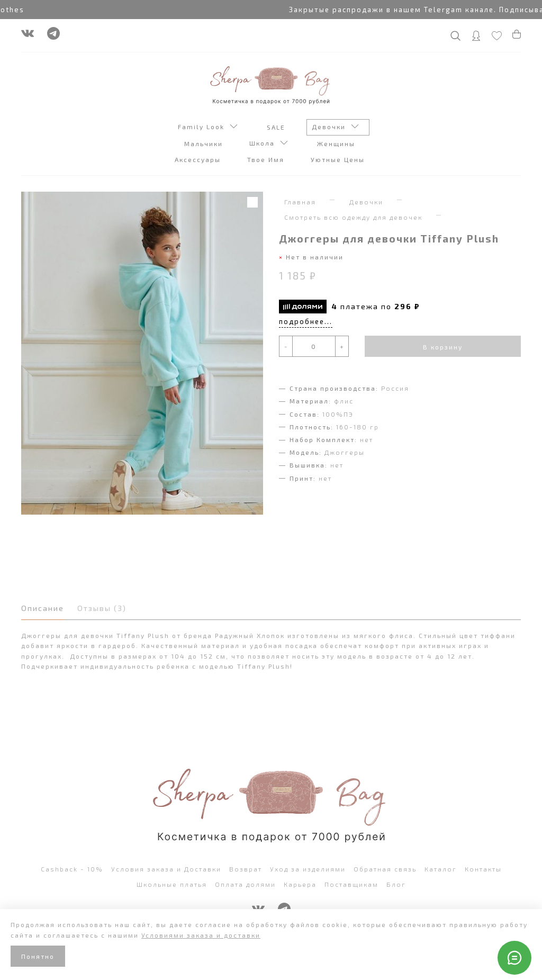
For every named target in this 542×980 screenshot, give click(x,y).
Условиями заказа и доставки (201, 935)
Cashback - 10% (72, 869)
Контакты (483, 869)
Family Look (208, 128)
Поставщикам (351, 884)
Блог (396, 884)
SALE (277, 127)
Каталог (441, 869)
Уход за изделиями (308, 869)
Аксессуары (199, 159)
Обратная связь (385, 869)
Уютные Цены (339, 159)
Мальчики (205, 143)
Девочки (335, 128)
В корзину (443, 347)
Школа (269, 144)
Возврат (246, 869)
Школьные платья (172, 884)
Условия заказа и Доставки (166, 869)
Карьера (300, 884)
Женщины (337, 143)
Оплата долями (245, 884)
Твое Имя (267, 159)
